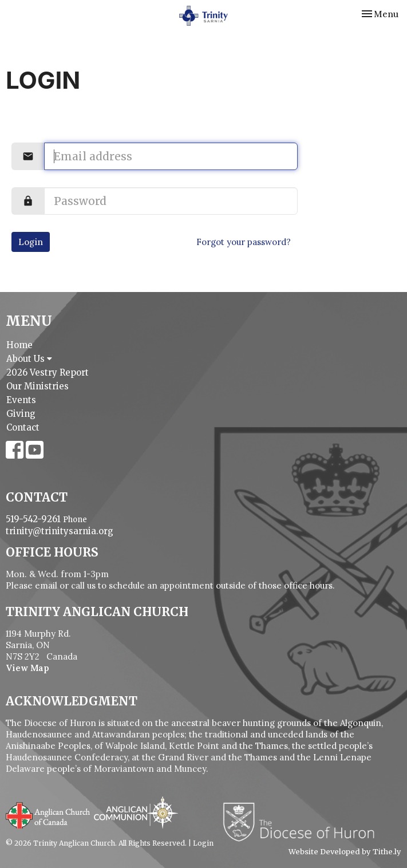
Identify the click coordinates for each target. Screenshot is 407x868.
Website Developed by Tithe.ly (345, 852)
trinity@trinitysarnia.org (60, 531)
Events (21, 400)
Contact (23, 427)
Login (31, 242)
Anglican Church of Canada (48, 814)
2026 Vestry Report (48, 372)
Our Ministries (37, 386)
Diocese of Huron (303, 822)
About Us (29, 359)
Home (19, 345)
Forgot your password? (244, 242)
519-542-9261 (33, 519)
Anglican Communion (136, 812)
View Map (27, 668)
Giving (21, 414)
